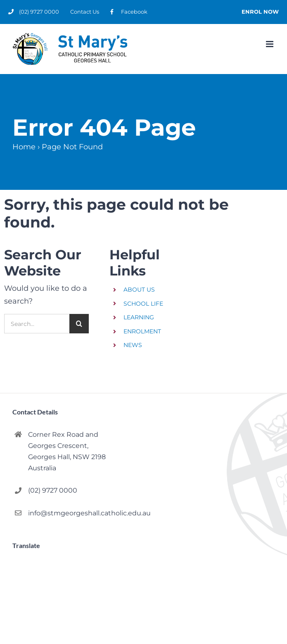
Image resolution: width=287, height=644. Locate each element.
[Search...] (37, 324)
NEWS (133, 345)
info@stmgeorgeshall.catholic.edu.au (82, 513)
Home (24, 147)
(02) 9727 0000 (53, 490)
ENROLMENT (142, 331)
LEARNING (139, 317)
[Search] (79, 324)
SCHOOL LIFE (143, 304)
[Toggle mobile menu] (270, 44)
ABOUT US (139, 290)
